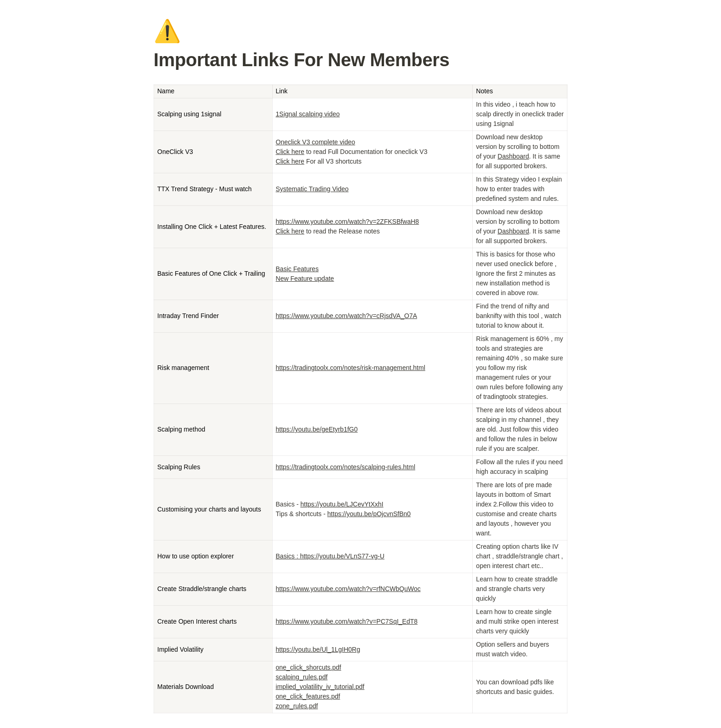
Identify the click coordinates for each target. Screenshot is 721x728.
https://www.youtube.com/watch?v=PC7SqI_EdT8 (347, 621)
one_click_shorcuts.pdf (309, 667)
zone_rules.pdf (297, 706)
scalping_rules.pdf (302, 677)
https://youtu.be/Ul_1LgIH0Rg (318, 649)
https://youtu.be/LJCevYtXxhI (342, 504)
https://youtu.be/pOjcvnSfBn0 (369, 514)
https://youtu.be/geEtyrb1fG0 (317, 429)
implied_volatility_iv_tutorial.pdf (320, 687)
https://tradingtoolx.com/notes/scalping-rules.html (346, 467)
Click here (290, 152)
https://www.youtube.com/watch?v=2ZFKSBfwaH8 (348, 222)
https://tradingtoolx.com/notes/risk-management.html (351, 368)
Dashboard (513, 156)
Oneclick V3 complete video (316, 142)
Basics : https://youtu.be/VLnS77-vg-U (330, 556)
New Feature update (305, 279)
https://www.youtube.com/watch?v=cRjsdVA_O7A (347, 316)
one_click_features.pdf (308, 696)
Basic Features (297, 269)
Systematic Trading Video (312, 189)
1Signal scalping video (308, 114)
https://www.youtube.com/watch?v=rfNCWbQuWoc (348, 589)
